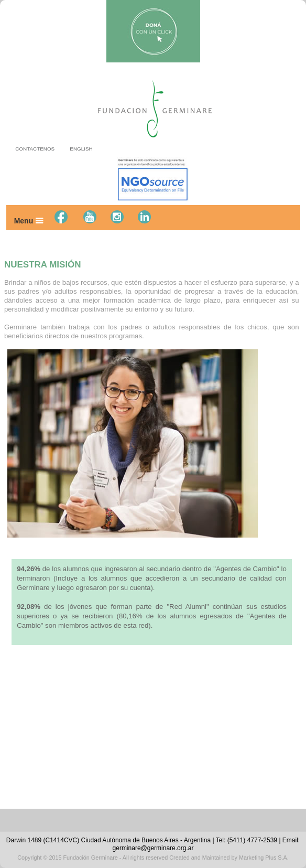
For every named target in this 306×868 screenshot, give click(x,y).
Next (285, 444)
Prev (18, 444)
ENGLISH (81, 149)
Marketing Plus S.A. (264, 858)
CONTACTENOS (35, 149)
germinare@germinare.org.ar (153, 848)
